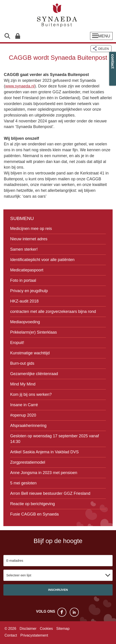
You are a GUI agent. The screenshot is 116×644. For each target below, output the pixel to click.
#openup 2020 (23, 415)
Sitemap (63, 629)
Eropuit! (17, 343)
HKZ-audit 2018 (24, 301)
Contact (11, 635)
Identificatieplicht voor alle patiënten (42, 260)
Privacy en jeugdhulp (29, 291)
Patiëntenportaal (17, 36)
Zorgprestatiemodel (28, 462)
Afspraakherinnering (28, 426)
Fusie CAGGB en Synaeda (34, 514)
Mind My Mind (23, 384)
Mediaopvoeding (25, 322)
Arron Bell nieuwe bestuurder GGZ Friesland (50, 493)
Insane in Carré (24, 405)
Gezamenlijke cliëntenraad (34, 374)
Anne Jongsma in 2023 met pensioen (44, 473)
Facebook (62, 612)
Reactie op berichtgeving (32, 504)
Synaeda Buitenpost (58, 16)
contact (113, 61)
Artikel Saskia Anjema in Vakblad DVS (44, 452)
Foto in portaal (23, 280)
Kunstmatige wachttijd (30, 353)
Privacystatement (34, 635)
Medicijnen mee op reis (31, 229)
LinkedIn (74, 612)
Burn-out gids (22, 363)
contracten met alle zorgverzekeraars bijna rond (53, 312)
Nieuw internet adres (29, 239)
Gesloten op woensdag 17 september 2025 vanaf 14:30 (55, 439)
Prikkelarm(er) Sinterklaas (34, 332)
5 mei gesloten (23, 483)
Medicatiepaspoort (27, 270)
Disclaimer (28, 629)
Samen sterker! (24, 249)
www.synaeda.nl (20, 86)
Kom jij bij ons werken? (31, 394)
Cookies (46, 629)
